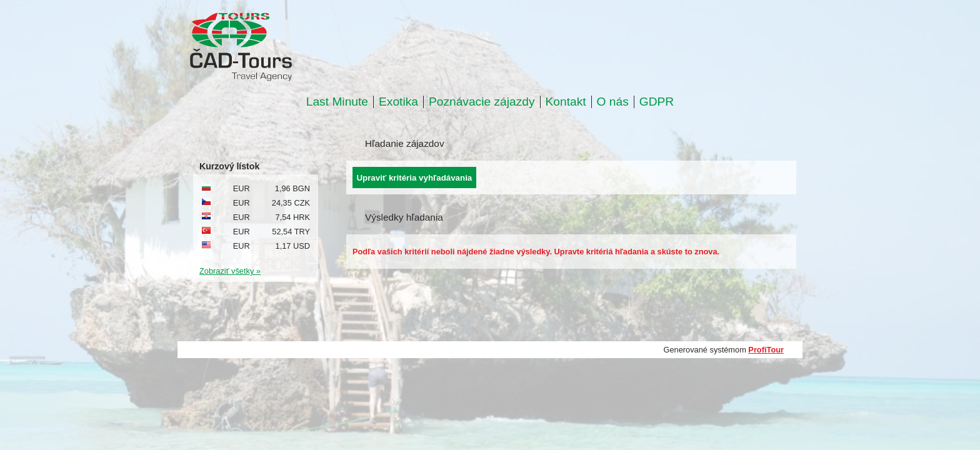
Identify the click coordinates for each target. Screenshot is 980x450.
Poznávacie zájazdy (482, 102)
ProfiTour (766, 350)
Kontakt (566, 102)
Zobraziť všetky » (230, 271)
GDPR (657, 102)
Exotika (398, 102)
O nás (613, 102)
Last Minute (337, 102)
